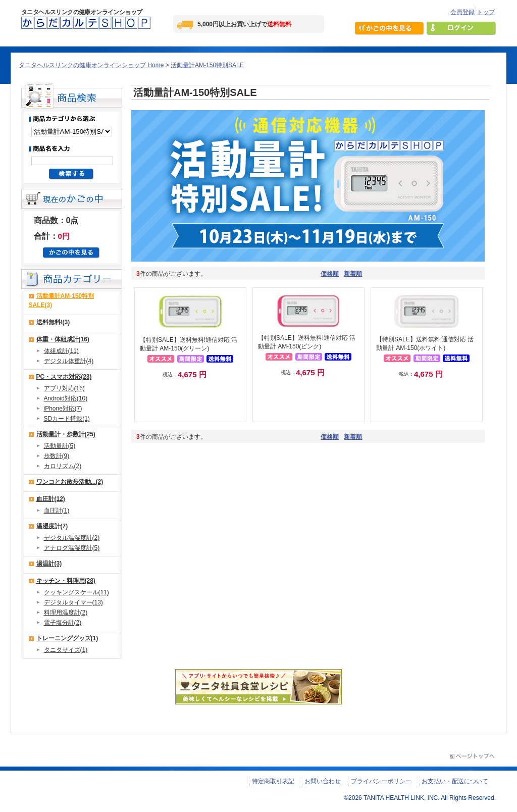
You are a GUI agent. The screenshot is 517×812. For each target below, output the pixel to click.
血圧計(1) (57, 511)
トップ (486, 12)
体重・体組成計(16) (63, 339)
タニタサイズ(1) (66, 650)
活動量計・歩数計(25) (66, 434)
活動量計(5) (60, 446)
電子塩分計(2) (63, 623)
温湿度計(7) (52, 526)
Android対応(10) (66, 398)
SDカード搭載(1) (67, 419)
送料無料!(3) (53, 322)
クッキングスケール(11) (76, 592)
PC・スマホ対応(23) (64, 377)
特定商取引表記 (273, 781)
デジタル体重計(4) (69, 361)
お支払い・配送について (455, 781)
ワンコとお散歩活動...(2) (70, 482)
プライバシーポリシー (381, 781)
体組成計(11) (61, 351)
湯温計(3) (49, 564)
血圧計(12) (51, 499)
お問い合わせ (323, 781)
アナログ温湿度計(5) (72, 548)
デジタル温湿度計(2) (72, 538)
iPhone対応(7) (63, 409)
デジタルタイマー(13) (73, 602)
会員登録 (462, 12)
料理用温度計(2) (66, 613)
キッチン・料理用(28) (66, 581)
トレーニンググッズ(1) (67, 638)
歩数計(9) (57, 456)
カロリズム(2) (63, 466)
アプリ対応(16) (64, 388)
